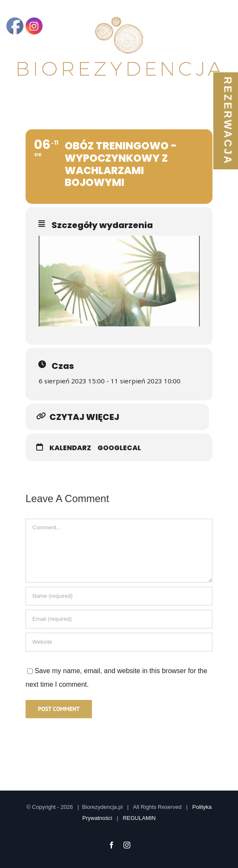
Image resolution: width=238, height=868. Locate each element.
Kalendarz (70, 448)
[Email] (119, 619)
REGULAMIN (139, 818)
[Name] (119, 596)
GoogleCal (119, 448)
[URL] (119, 642)
